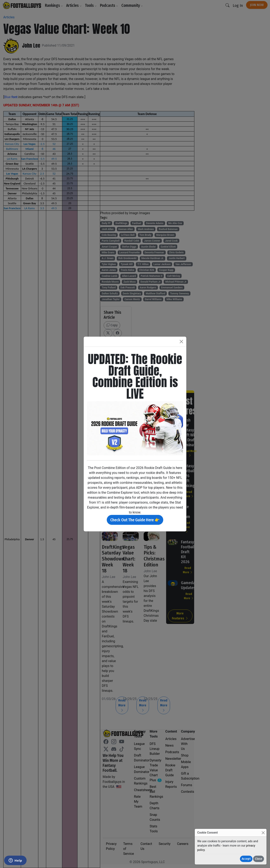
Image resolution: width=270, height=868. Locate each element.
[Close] (263, 833)
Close (259, 859)
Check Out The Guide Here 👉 (135, 520)
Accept (246, 859)
